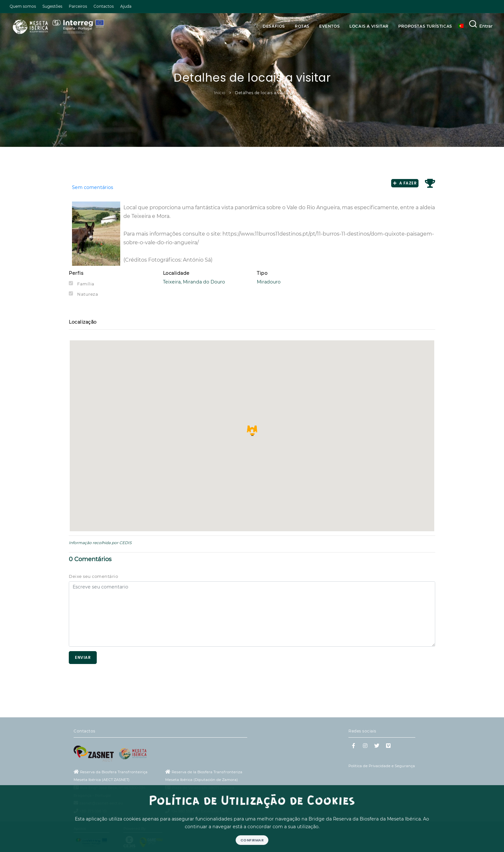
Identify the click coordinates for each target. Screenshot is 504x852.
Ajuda (126, 6)
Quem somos (23, 6)
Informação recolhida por (94, 543)
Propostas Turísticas (425, 26)
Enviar (83, 657)
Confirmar (252, 840)
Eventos (329, 26)
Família (86, 284)
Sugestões (52, 6)
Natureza (88, 294)
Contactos (104, 6)
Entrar (486, 26)
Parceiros (78, 6)
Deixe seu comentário (93, 576)
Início (220, 93)
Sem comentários (93, 187)
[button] (252, 431)
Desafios (274, 26)
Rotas (302, 26)
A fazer (405, 183)
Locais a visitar (369, 26)
